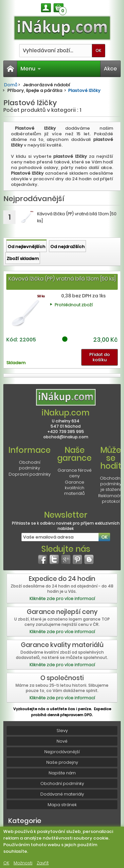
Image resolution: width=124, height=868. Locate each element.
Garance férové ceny (75, 473)
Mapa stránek (62, 805)
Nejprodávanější (62, 752)
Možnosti (23, 863)
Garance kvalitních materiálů (74, 488)
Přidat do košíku (100, 357)
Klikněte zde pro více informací (62, 599)
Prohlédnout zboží (74, 305)
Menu (31, 69)
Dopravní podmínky (30, 474)
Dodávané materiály (62, 794)
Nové (62, 741)
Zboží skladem (23, 259)
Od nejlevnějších (26, 247)
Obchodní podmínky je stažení (111, 484)
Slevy (62, 731)
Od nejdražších (67, 247)
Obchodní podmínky (30, 465)
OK (6, 863)
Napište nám (62, 773)
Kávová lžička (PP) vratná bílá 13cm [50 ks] (62, 279)
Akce (110, 69)
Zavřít (43, 863)
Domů (11, 85)
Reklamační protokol (111, 499)
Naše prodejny (62, 762)
